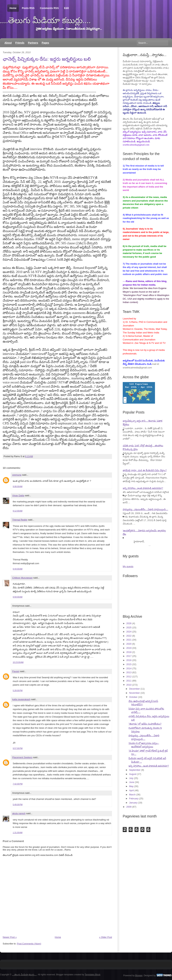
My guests (128, 566)
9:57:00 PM (18, 748)
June (132, 782)
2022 (129, 636)
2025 (129, 627)
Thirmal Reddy (20, 520)
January (133, 803)
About (8, 43)
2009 (129, 807)
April (132, 790)
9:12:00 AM (18, 511)
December (135, 689)
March (132, 795)
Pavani (16, 671)
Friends (20, 43)
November (135, 693)
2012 (129, 677)
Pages (45, 43)
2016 (129, 660)
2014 (129, 668)
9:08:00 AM (18, 486)
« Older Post (106, 937)
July (131, 778)
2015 (129, 664)
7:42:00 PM (18, 784)
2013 (129, 672)
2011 (129, 681)
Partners (33, 43)
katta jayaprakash (21, 699)
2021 (129, 640)
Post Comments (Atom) (29, 944)
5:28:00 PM (18, 690)
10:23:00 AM (18, 662)
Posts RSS (28, 8)
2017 (129, 656)
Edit (66, 8)
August (133, 774)
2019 (129, 648)
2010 (129, 685)
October (133, 697)
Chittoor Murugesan (22, 578)
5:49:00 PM (18, 805)
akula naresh (19, 813)
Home (13, 8)
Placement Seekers (22, 757)
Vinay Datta (18, 495)
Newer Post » (10, 937)
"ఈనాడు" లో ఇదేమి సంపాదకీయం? (145, 724)
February (134, 798)
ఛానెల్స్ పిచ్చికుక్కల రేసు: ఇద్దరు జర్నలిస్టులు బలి (47, 59)
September (135, 770)
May (131, 786)
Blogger (139, 976)
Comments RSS (49, 8)
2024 (129, 632)
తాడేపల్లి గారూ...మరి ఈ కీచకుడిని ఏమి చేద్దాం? (145, 470)
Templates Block (93, 975)
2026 (129, 623)
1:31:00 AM (18, 833)
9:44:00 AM (18, 569)
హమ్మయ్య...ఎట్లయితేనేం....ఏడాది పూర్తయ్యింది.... (145, 509)
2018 (129, 652)
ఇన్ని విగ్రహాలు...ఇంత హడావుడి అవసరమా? (143, 488)
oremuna (17, 475)
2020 (129, 644)
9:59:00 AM (18, 597)
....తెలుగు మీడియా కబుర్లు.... (45, 20)
